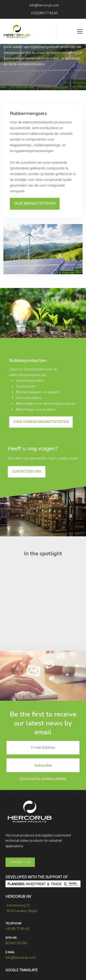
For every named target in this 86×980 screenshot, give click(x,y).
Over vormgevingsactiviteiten (41, 422)
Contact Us (20, 862)
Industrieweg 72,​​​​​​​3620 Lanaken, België (21, 908)
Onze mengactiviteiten (35, 204)
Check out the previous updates (43, 778)
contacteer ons (27, 472)
